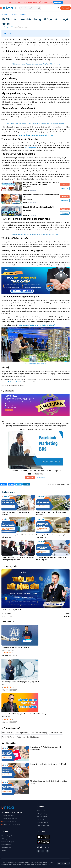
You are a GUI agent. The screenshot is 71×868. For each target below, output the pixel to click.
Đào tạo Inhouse (6, 845)
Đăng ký (65, 184)
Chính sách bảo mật (43, 825)
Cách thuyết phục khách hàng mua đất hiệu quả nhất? (37, 135)
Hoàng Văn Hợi (8, 27)
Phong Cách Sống (8, 733)
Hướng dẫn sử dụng (43, 814)
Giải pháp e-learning (7, 839)
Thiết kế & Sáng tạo (56, 733)
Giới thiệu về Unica (42, 811)
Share (11, 484)
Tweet (19, 484)
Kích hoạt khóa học (43, 817)
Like (3, 484)
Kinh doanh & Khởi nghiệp (18, 15)
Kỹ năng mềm (21, 737)
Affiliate (4, 851)
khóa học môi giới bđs (16, 382)
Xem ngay (58, 2)
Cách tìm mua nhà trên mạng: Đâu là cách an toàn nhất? (37, 325)
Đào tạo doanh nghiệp (8, 842)
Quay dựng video (6, 848)
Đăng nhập (65, 8)
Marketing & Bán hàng (23, 733)
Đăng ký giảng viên (7, 836)
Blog (6, 15)
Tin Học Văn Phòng (8, 737)
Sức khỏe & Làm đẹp (33, 737)
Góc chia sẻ (40, 820)
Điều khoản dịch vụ (43, 823)
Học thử (65, 188)
